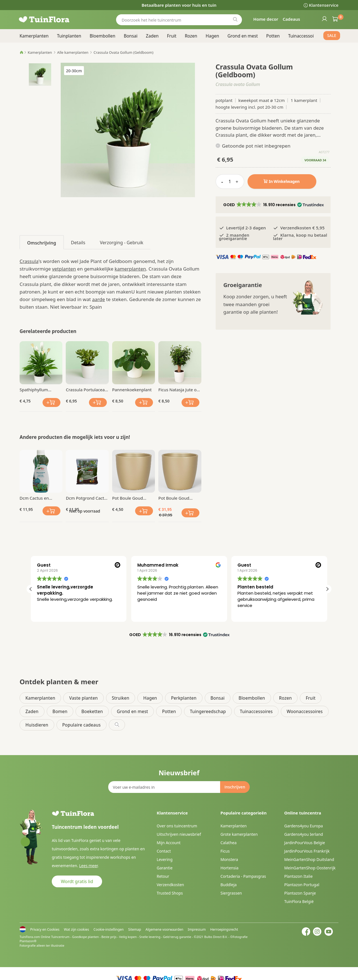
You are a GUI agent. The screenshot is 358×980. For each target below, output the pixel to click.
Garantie (165, 868)
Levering (165, 859)
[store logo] (53, 20)
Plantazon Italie (298, 876)
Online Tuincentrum (55, 937)
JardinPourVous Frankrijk (307, 851)
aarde (98, 299)
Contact (164, 851)
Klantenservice (324, 5)
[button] (273, 205)
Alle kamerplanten (73, 52)
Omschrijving (42, 243)
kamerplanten (130, 269)
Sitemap (135, 929)
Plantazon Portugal (302, 885)
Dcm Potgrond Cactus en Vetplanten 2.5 (87, 498)
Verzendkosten (170, 885)
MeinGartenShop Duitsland (309, 859)
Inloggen (324, 18)
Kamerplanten (40, 52)
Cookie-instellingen (109, 929)
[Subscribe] (235, 787)
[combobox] (179, 20)
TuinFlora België (299, 901)
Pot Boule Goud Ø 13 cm (128, 498)
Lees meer (88, 866)
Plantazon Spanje (300, 893)
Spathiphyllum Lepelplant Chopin (37, 390)
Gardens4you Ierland (303, 834)
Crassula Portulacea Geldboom (85, 390)
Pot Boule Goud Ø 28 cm (174, 498)
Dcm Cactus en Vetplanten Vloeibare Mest (40, 498)
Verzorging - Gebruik (122, 243)
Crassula (29, 261)
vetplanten (64, 269)
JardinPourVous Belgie (305, 843)
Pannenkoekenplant (132, 390)
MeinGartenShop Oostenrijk (310, 868)
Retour (163, 876)
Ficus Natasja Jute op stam (179, 390)
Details (78, 243)
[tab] (42, 242)
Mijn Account (169, 843)
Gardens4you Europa (303, 826)
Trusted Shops (170, 893)
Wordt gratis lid (77, 881)
